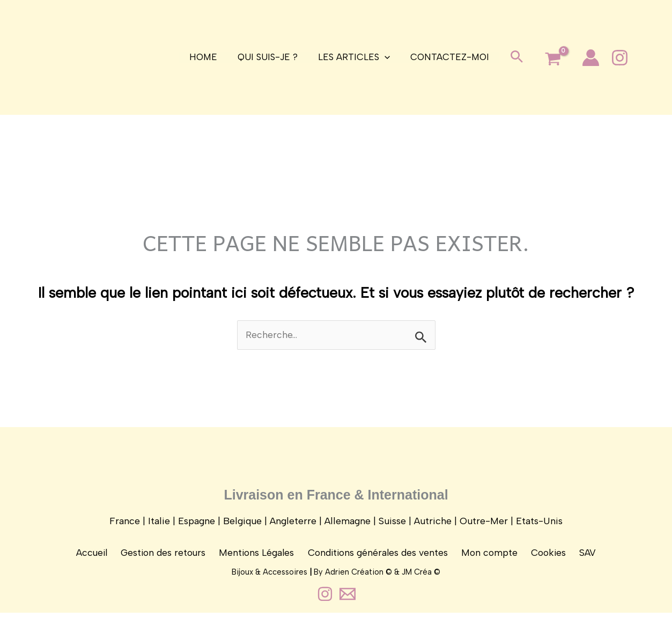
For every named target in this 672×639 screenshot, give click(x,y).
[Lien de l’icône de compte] (586, 58)
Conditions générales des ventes (379, 560)
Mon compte (489, 560)
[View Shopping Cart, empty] (549, 60)
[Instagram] (615, 58)
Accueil (98, 560)
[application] (383, 57)
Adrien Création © (359, 598)
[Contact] (348, 620)
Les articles (353, 57)
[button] (512, 57)
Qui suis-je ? (269, 57)
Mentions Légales (260, 560)
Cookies (546, 560)
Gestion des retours (168, 560)
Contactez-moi (446, 57)
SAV (583, 560)
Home (206, 57)
